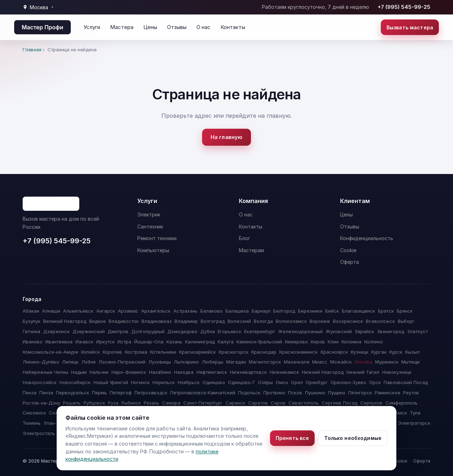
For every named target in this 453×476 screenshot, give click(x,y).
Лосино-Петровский (122, 362)
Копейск (90, 352)
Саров (278, 403)
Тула (415, 413)
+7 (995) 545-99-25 (404, 7)
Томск (400, 413)
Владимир (186, 321)
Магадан (236, 362)
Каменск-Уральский (259, 342)
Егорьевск (230, 331)
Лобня (88, 362)
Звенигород (391, 331)
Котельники (163, 352)
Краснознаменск (299, 352)
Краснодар (264, 352)
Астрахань (185, 311)
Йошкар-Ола (149, 342)
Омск (282, 382)
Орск (375, 382)
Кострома (136, 352)
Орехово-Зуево (348, 382)
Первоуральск (73, 393)
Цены (150, 27)
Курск (396, 352)
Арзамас (128, 311)
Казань (174, 342)
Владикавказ (157, 321)
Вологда (263, 321)
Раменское (388, 393)
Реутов (411, 393)
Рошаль (72, 403)
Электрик (149, 214)
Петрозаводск (151, 393)
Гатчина (31, 331)
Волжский (239, 321)
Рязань (151, 403)
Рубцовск (94, 403)
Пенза (30, 393)
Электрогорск (414, 423)
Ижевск (84, 342)
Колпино (374, 342)
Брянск (405, 311)
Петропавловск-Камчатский (203, 393)
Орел (297, 382)
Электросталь (39, 433)
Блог (245, 238)
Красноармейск (197, 352)
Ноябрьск (189, 382)
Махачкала (297, 362)
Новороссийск (40, 382)
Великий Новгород (65, 321)
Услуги (92, 27)
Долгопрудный (148, 331)
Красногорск (234, 352)
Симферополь (402, 403)
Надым (79, 372)
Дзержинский (89, 331)
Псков (295, 393)
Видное (98, 321)
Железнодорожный (300, 331)
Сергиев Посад (340, 403)
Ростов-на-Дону (41, 403)
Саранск (235, 403)
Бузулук (31, 321)
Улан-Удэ (54, 423)
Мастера (122, 27)
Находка (184, 372)
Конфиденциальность (367, 238)
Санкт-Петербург (203, 403)
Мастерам (251, 250)
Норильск (164, 382)
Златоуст (417, 331)
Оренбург (317, 382)
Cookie (348, 250)
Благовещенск (359, 311)
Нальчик (99, 372)
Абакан (31, 311)
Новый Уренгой (111, 382)
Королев (112, 352)
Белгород (284, 311)
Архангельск (156, 311)
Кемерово (296, 342)
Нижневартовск (248, 372)
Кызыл (412, 352)
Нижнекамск (284, 372)
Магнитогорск (265, 362)
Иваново (33, 342)
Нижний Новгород (323, 372)
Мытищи (411, 362)
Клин (333, 342)
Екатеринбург (260, 331)
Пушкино (315, 393)
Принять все (293, 438)
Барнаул (261, 311)
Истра (124, 342)
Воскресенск (348, 321)
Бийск (332, 311)
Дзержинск (56, 331)
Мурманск (387, 362)
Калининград (200, 342)
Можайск (341, 362)
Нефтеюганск (212, 372)
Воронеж (320, 321)
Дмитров (118, 331)
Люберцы (213, 362)
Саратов (258, 403)
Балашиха (237, 311)
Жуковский (339, 331)
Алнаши (51, 311)
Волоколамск (291, 321)
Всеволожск (380, 321)
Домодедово (182, 331)
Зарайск (364, 331)
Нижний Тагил (363, 372)
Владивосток (124, 321)
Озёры (265, 382)
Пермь (99, 393)
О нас (203, 27)
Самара (171, 403)
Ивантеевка (59, 342)
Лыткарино (186, 362)
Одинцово (214, 382)
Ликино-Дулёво (41, 362)
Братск (386, 311)
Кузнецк (360, 352)
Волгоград (213, 321)
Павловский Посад (406, 382)
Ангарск (106, 311)
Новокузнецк (397, 372)
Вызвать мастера (410, 27)
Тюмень (32, 423)
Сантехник (150, 227)
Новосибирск (75, 382)
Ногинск (140, 382)
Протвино (274, 393)
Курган (379, 352)
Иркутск (105, 342)
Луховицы (160, 362)
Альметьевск (78, 311)
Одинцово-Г (242, 382)
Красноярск (334, 352)
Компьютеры (153, 250)
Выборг (406, 321)
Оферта (349, 262)
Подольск (249, 393)
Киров (318, 342)
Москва (363, 362)
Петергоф (121, 393)
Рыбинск (131, 403)
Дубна (208, 331)
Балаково (211, 311)
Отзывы (177, 27)
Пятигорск (360, 393)
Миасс (320, 362)
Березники (310, 311)
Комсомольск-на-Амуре (50, 352)
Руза (113, 403)
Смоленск (34, 413)
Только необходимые (353, 438)
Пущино (337, 393)
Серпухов (371, 403)
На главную (227, 137)
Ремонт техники (157, 238)
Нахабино (160, 372)
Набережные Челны (45, 372)
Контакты (233, 27)
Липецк (70, 362)
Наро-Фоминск (129, 372)
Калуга (226, 342)
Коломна (351, 342)
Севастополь (304, 403)
